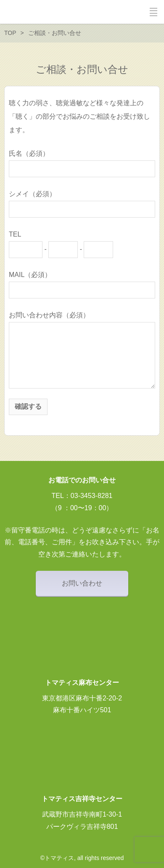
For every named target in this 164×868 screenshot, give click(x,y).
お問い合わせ (82, 583)
